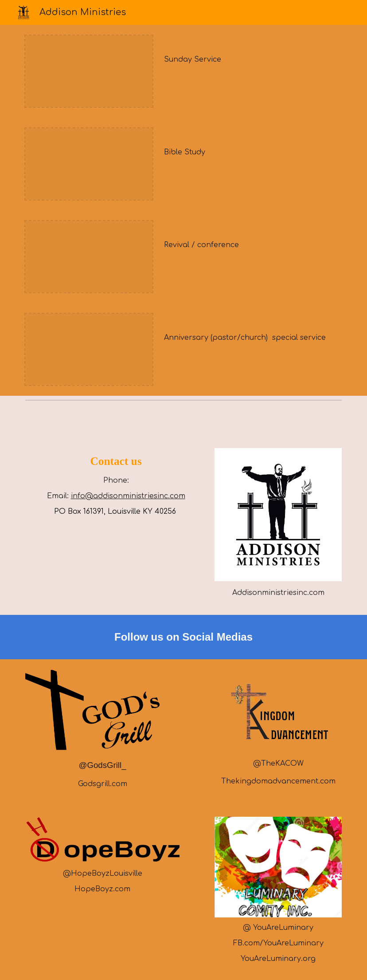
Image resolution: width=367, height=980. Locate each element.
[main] (251, 59)
